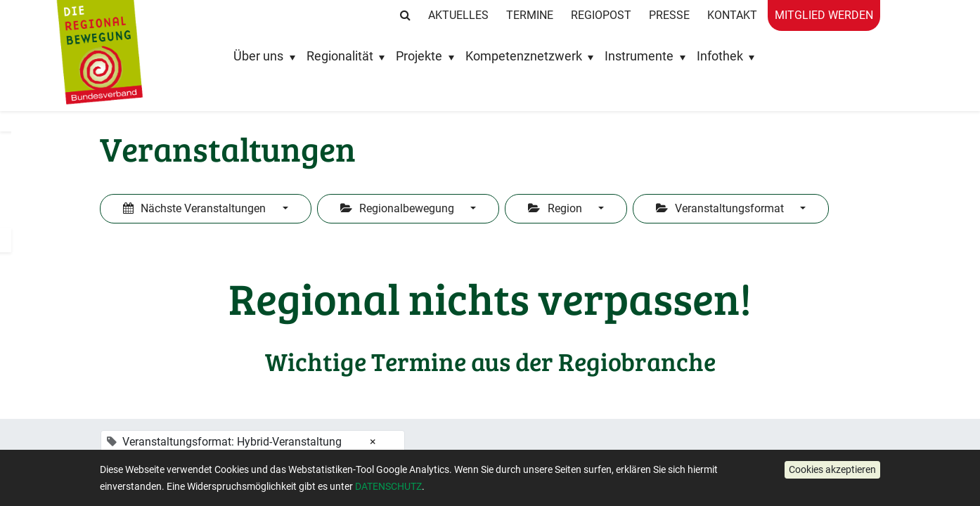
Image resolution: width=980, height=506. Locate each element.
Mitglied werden (824, 15)
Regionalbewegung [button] (399, 208)
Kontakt (732, 15)
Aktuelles (458, 15)
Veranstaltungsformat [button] (721, 208)
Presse (669, 15)
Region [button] (556, 208)
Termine (530, 15)
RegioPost (601, 15)
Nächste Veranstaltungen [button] (196, 208)
